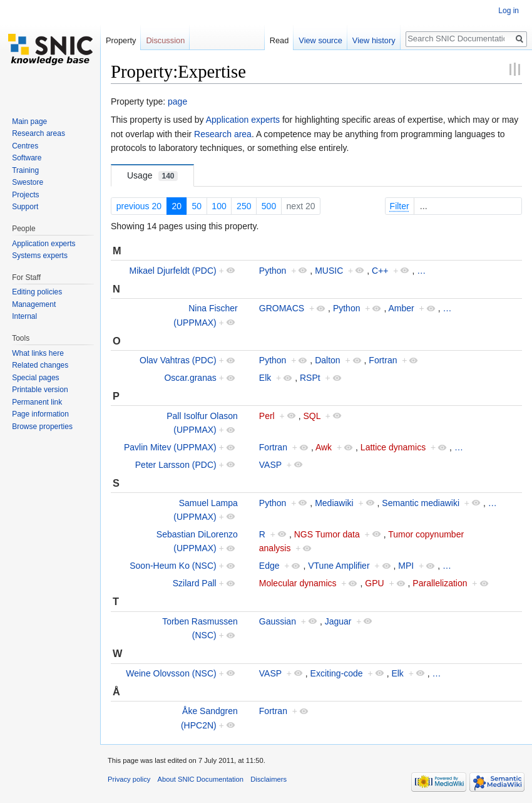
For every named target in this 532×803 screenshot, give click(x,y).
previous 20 (139, 206)
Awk (324, 447)
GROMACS (282, 308)
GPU (374, 583)
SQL (312, 416)
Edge (269, 566)
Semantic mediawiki (421, 503)
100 (219, 206)
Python (273, 271)
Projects (25, 195)
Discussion (165, 40)
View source (320, 40)
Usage (152, 176)
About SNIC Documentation (201, 779)
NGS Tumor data (327, 534)
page (177, 101)
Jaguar (338, 621)
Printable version (40, 390)
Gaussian (278, 621)
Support (25, 207)
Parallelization (440, 583)
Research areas (38, 133)
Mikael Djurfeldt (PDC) (172, 271)
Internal (24, 316)
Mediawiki (334, 503)
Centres (25, 146)
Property (121, 40)
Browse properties (42, 427)
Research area (223, 134)
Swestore (28, 182)
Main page (29, 122)
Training (25, 170)
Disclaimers (269, 779)
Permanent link (37, 402)
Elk (265, 378)
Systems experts (40, 256)
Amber (401, 308)
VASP (270, 465)
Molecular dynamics (298, 583)
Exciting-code (337, 673)
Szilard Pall (195, 583)
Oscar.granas (190, 378)
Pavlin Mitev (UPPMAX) (170, 447)
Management (34, 304)
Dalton (327, 360)
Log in (509, 11)
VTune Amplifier (339, 566)
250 (244, 206)
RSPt (310, 378)
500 (269, 206)
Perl (267, 416)
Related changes (40, 365)
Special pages (35, 378)
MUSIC (329, 271)
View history (374, 40)
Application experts (243, 120)
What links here (38, 353)
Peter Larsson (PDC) (176, 465)
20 (176, 206)
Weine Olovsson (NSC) (171, 673)
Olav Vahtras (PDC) (178, 360)
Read (279, 40)
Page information (40, 414)
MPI (406, 566)
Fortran (383, 360)
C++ (380, 271)
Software (27, 158)
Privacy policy (129, 779)
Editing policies (37, 292)
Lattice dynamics (393, 447)
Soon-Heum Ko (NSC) (173, 566)
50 (197, 206)
